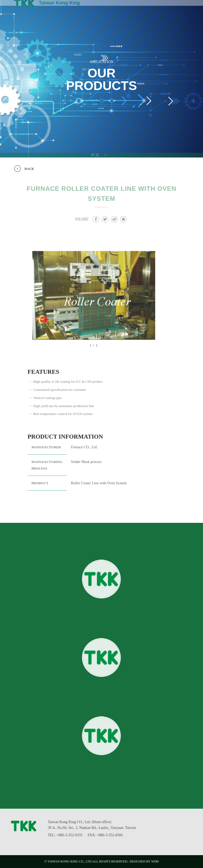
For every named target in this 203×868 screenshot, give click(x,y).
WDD (155, 861)
